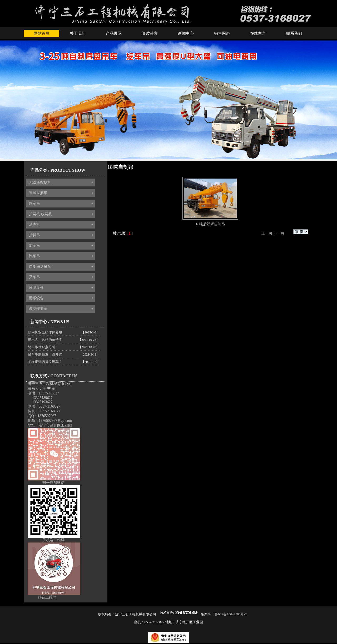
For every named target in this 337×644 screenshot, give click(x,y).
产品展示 (114, 33)
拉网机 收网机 (61, 214)
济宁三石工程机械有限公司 (50, 384)
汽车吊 (61, 256)
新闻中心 (186, 33)
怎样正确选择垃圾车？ (45, 362)
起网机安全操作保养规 (45, 332)
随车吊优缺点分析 (42, 347)
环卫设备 (61, 288)
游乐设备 (61, 298)
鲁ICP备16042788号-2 (231, 614)
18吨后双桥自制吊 (210, 224)
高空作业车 (61, 309)
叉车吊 (61, 277)
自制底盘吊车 (61, 267)
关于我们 (78, 33)
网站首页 (42, 33)
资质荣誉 (150, 33)
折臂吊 (61, 235)
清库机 (61, 225)
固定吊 (61, 204)
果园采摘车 (61, 193)
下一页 (279, 233)
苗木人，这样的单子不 (45, 340)
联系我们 (294, 33)
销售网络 (222, 33)
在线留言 (258, 33)
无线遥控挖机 (61, 182)
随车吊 (61, 246)
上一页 (267, 233)
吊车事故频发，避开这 (45, 354)
